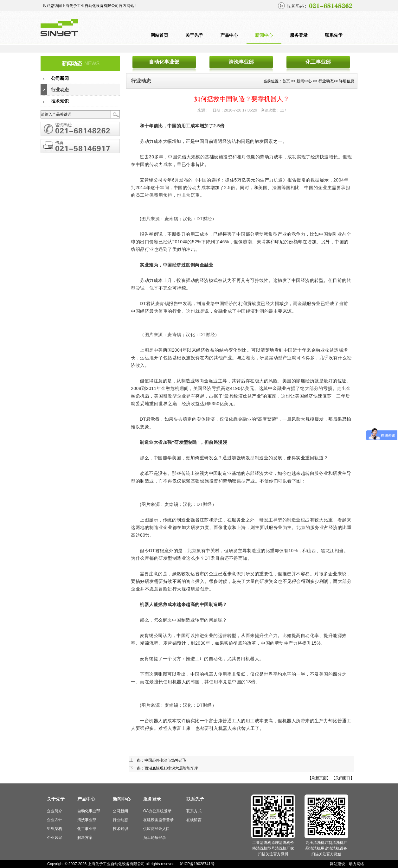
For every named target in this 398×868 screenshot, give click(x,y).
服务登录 (299, 35)
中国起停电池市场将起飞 (165, 760)
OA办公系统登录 (157, 811)
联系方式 (194, 811)
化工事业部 (318, 62)
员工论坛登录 (155, 838)
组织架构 (55, 829)
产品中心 (229, 35)
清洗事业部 (241, 62)
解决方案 (85, 838)
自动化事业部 (164, 62)
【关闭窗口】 (343, 778)
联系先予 (334, 35)
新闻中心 (264, 35)
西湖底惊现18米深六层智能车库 (171, 768)
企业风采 (55, 838)
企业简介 (55, 811)
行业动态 (60, 90)
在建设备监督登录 (158, 820)
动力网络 (356, 864)
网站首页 (159, 35)
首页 (286, 81)
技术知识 (60, 101)
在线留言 (194, 820)
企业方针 (55, 820)
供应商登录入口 (157, 829)
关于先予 (194, 35)
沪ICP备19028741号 (197, 864)
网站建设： (339, 864)
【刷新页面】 (319, 778)
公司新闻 (60, 78)
